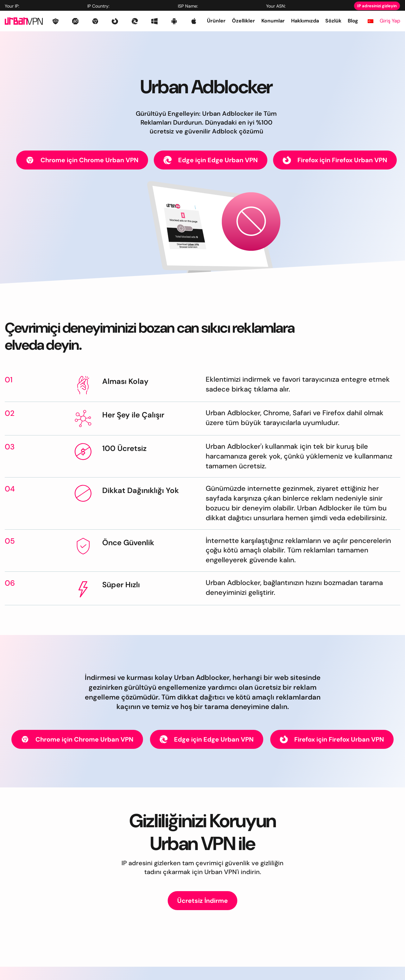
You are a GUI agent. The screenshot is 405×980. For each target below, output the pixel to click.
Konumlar (273, 21)
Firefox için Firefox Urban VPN (335, 160)
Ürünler (216, 21)
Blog (353, 21)
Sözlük (333, 21)
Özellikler (243, 21)
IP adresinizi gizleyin (377, 6)
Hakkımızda (305, 21)
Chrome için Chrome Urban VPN (82, 160)
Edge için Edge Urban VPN (211, 160)
